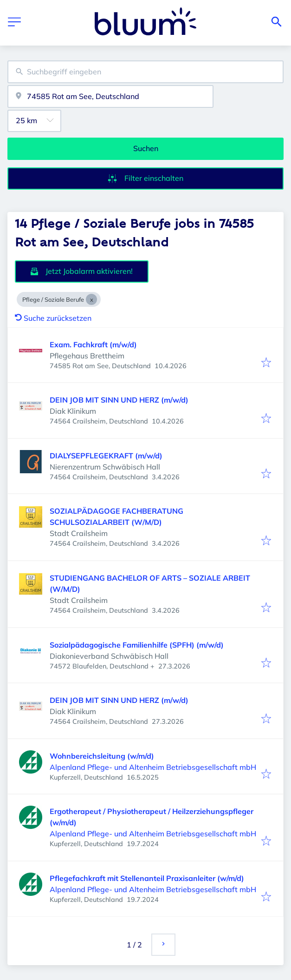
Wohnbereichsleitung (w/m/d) (102, 756)
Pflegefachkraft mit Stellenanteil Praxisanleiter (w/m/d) (147, 878)
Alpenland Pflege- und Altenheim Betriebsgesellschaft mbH (153, 767)
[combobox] (145, 72)
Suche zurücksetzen (53, 318)
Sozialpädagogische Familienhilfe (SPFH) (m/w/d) (137, 645)
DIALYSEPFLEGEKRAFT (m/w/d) (106, 456)
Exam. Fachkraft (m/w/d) (93, 344)
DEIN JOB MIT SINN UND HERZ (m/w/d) (119, 400)
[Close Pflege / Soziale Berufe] (91, 299)
